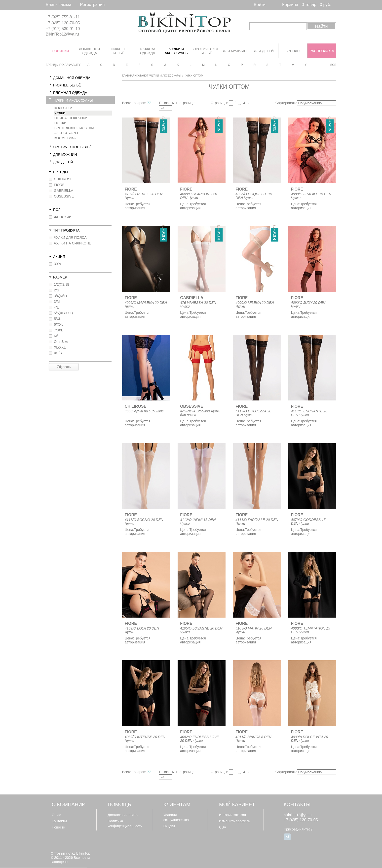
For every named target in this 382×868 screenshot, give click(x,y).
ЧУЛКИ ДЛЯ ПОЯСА (70, 237)
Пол (57, 210)
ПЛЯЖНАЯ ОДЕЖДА (70, 93)
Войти (260, 5)
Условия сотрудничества (176, 817)
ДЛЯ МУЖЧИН (65, 155)
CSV (223, 827)
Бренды (61, 172)
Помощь (119, 804)
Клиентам (177, 804)
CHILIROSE (63, 179)
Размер (60, 277)
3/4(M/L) (60, 296)
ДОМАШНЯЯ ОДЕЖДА (72, 78)
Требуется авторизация (137, 206)
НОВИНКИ (60, 51)
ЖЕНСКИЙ (63, 217)
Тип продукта (66, 230)
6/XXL (59, 324)
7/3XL (58, 330)
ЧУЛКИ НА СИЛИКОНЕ (73, 243)
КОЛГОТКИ (63, 108)
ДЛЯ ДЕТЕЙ (63, 162)
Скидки (169, 826)
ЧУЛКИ (60, 113)
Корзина (290, 5)
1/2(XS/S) (61, 284)
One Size (61, 342)
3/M (57, 302)
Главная (128, 76)
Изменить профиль (235, 821)
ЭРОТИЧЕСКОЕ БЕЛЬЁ (73, 147)
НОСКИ (60, 123)
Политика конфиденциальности (125, 824)
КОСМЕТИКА (65, 138)
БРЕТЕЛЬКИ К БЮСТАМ (74, 128)
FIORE (59, 185)
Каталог (142, 76)
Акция (59, 257)
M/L (57, 336)
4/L (56, 307)
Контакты (59, 821)
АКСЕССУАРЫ (66, 133)
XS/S (58, 353)
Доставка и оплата (123, 815)
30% (57, 264)
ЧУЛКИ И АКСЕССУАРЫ (73, 100)
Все (333, 65)
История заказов (232, 815)
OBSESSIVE (64, 196)
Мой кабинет (237, 804)
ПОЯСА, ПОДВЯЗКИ (71, 118)
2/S (57, 290)
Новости (58, 827)
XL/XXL (60, 347)
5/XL (57, 319)
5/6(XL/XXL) (63, 313)
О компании (69, 804)
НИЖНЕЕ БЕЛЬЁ (67, 85)
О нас (56, 815)
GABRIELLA (64, 191)
